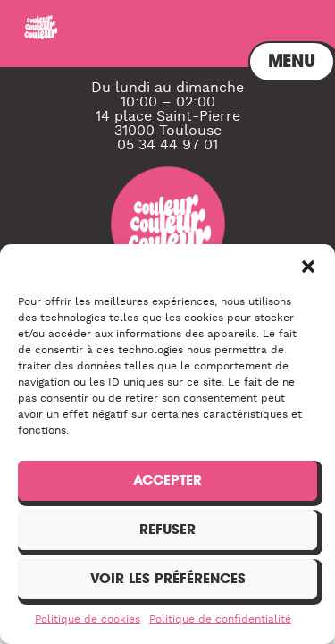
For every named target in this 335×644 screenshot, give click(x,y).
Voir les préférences (168, 578)
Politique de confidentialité (220, 619)
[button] (308, 267)
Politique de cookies (88, 619)
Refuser (167, 529)
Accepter (167, 480)
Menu (278, 33)
